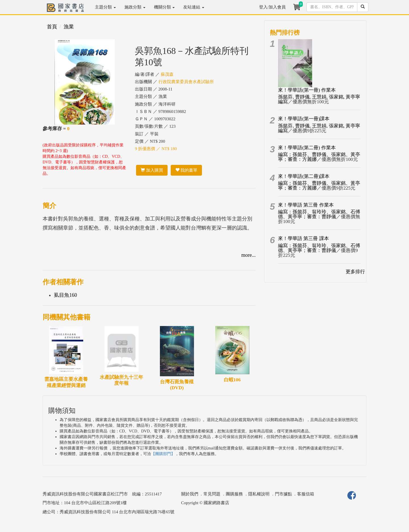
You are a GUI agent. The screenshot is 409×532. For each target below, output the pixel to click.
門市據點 (283, 494)
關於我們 (190, 494)
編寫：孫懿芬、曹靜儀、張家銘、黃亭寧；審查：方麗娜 (319, 157)
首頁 (52, 27)
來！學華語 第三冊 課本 (303, 238)
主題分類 (105, 7)
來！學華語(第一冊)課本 (304, 119)
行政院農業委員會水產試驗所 (186, 82)
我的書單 (186, 170)
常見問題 (212, 494)
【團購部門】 (163, 454)
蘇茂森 (167, 74)
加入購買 (152, 170)
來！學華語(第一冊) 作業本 (307, 90)
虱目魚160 (65, 295)
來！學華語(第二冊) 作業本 (307, 148)
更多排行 (355, 272)
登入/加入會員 (272, 7)
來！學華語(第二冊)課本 (304, 176)
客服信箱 (306, 494)
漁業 (69, 27)
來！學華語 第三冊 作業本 (306, 205)
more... (249, 255)
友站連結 (194, 7)
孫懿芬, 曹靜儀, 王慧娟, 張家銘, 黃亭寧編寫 (319, 99)
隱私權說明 (259, 494)
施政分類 (135, 7)
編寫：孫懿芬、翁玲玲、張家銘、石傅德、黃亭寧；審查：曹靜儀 (319, 214)
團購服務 (234, 494)
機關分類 (164, 7)
